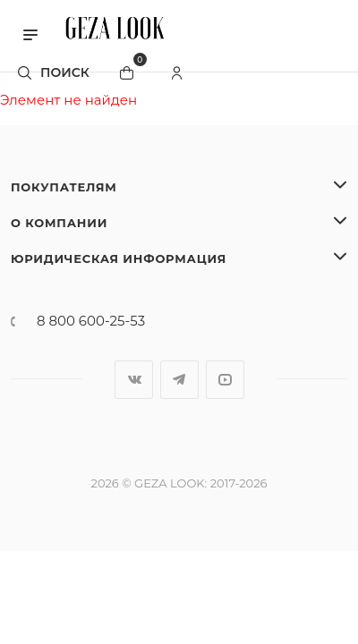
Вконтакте (134, 380)
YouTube (225, 380)
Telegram (179, 380)
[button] (30, 33)
